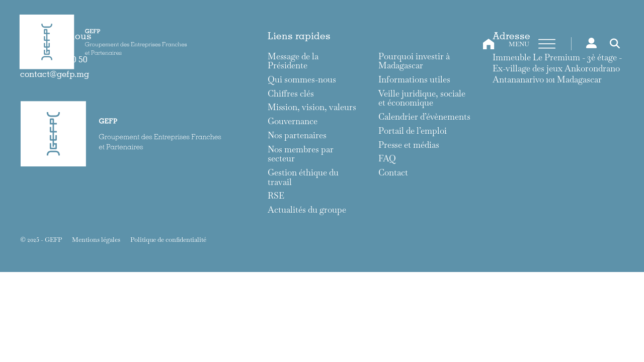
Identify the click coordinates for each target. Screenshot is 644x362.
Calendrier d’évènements (424, 117)
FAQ (387, 159)
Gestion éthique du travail (303, 177)
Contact (393, 173)
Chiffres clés (291, 94)
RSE (276, 196)
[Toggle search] (615, 44)
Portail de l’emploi (413, 131)
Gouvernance (293, 121)
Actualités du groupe (307, 210)
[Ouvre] (547, 44)
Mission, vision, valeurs (312, 107)
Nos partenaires (297, 135)
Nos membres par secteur (301, 154)
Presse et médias (409, 145)
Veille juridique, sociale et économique (422, 98)
